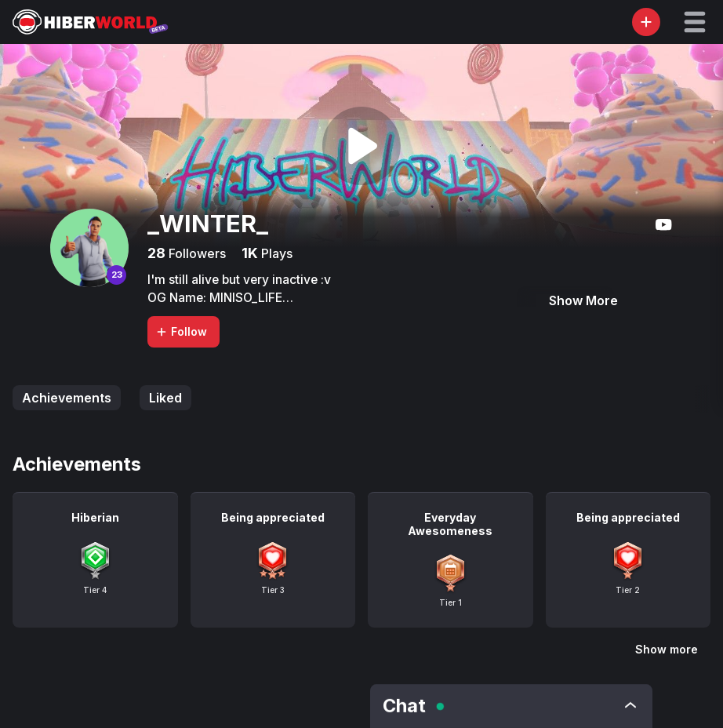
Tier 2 (628, 590)
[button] (695, 22)
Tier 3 (273, 590)
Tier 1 (451, 602)
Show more (667, 649)
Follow (181, 331)
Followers (196, 253)
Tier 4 (95, 590)
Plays (275, 253)
